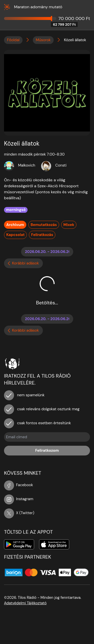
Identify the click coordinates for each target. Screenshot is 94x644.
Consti (61, 165)
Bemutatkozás (44, 225)
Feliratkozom (47, 450)
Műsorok (43, 40)
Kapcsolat (15, 235)
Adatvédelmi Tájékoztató (25, 603)
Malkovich (27, 165)
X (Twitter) (19, 513)
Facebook (19, 485)
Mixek (69, 225)
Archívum (15, 225)
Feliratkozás (42, 235)
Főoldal (13, 40)
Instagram (19, 499)
